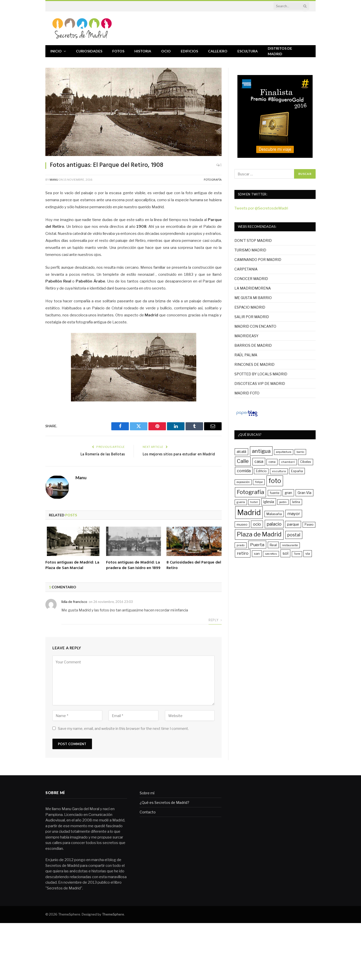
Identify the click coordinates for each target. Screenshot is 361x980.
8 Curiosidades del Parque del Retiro (194, 566)
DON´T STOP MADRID (253, 240)
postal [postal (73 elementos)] (294, 535)
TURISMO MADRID (250, 250)
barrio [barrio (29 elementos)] (300, 452)
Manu (54, 180)
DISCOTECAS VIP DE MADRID (260, 383)
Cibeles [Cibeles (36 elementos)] (306, 462)
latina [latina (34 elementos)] (296, 502)
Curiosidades (89, 51)
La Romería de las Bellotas (103, 454)
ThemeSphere (113, 914)
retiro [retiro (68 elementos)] (243, 553)
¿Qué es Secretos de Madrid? (164, 802)
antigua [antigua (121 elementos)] (261, 451)
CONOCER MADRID (251, 279)
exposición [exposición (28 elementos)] (243, 482)
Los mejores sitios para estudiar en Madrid (179, 454)
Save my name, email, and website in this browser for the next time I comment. (123, 728)
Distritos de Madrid (280, 51)
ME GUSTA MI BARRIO (253, 298)
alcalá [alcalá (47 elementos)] (241, 452)
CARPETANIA (246, 269)
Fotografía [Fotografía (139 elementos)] (250, 492)
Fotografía (213, 180)
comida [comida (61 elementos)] (244, 471)
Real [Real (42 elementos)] (273, 545)
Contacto (148, 812)
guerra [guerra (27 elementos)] (241, 502)
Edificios (189, 51)
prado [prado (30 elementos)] (241, 545)
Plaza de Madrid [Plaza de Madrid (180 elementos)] (259, 534)
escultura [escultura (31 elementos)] (279, 471)
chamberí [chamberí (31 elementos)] (288, 462)
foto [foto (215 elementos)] (275, 481)
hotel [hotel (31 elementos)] (254, 502)
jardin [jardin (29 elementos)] (283, 502)
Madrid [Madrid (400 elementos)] (249, 512)
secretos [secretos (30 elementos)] (271, 554)
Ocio (166, 51)
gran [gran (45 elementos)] (288, 493)
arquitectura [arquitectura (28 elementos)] (284, 452)
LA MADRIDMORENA (253, 288)
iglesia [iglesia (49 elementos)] (269, 502)
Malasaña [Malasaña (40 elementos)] (274, 514)
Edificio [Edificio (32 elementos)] (261, 471)
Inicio (56, 51)
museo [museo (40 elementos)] (242, 524)
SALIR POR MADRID (252, 317)
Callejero (218, 51)
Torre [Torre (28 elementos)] (297, 554)
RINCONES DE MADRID (254, 364)
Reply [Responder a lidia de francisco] (215, 620)
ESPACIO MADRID (250, 307)
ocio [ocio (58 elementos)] (257, 524)
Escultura (248, 51)
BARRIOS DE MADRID (253, 345)
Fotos (118, 51)
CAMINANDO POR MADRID (258, 260)
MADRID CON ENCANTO (255, 326)
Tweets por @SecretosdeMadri (261, 208)
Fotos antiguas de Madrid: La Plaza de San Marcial (72, 566)
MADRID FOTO (247, 393)
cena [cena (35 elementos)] (272, 462)
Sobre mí (147, 793)
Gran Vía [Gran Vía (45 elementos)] (304, 493)
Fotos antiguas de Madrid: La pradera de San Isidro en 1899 (133, 566)
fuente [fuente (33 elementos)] (275, 493)
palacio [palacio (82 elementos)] (274, 524)
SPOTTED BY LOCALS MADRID (261, 374)
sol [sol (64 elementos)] (285, 553)
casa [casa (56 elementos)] (259, 462)
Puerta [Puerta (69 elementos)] (257, 545)
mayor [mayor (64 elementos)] (294, 514)
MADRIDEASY (246, 336)
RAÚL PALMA (246, 355)
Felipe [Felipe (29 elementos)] (259, 482)
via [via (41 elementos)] (308, 553)
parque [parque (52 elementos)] (293, 524)
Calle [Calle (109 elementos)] (243, 461)
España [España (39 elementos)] (297, 471)
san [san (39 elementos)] (257, 553)
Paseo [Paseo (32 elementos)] (309, 525)
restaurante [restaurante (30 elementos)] (290, 545)
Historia (143, 51)
